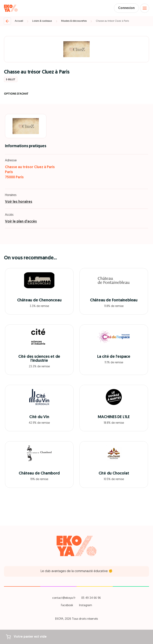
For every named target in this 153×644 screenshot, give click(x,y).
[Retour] (7, 21)
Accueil (19, 21)
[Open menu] (145, 8)
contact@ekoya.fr (64, 598)
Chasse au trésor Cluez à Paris (112, 21)
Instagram (86, 605)
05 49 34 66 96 (91, 598)
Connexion (126, 8)
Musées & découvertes (74, 21)
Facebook (67, 605)
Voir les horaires (19, 202)
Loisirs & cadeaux (42, 21)
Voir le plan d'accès (21, 222)
